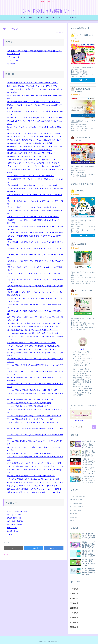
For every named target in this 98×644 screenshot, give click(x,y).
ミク (83, 349)
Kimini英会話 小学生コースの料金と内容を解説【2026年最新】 (30, 143)
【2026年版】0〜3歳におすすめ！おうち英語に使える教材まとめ (31, 160)
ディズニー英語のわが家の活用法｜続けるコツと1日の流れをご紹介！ (33, 390)
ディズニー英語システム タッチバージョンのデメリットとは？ (30, 419)
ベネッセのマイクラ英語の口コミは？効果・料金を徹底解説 (29, 453)
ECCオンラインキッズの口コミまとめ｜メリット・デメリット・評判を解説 (35, 137)
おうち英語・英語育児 (15, 521)
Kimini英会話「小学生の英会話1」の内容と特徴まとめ (27, 156)
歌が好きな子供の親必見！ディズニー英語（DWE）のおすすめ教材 (32, 486)
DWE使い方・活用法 (15, 515)
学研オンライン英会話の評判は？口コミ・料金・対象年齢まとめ (31, 476)
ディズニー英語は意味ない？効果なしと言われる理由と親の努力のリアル (34, 416)
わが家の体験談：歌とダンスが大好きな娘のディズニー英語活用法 (32, 343)
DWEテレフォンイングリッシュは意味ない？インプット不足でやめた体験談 (35, 118)
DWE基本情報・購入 (15, 518)
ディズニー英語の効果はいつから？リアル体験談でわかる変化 (30, 400)
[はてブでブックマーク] (54, 548)
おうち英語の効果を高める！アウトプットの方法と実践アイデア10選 (33, 327)
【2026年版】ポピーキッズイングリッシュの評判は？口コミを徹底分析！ (34, 163)
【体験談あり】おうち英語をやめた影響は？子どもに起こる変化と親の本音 (35, 233)
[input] (83, 427)
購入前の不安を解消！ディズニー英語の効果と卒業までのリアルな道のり (34, 492)
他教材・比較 (12, 528)
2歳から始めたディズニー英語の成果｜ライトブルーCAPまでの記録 (32, 86)
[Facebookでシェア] (34, 548)
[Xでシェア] (13, 548)
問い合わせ (11, 64)
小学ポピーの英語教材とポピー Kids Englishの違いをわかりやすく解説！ (34, 479)
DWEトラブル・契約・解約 (17, 511)
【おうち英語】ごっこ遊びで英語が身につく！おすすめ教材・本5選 (32, 185)
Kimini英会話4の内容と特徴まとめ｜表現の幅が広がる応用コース (31, 153)
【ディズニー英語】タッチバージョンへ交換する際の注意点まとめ (32, 207)
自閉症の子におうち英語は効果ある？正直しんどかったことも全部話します (35, 489)
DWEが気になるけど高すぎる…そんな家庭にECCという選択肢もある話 (34, 102)
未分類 (10, 534)
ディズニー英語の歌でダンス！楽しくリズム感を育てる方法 (29, 403)
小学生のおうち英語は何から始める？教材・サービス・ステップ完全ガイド (35, 482)
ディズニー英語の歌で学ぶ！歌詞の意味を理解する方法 (28, 406)
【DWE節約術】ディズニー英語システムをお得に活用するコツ (30, 176)
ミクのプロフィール (15, 60)
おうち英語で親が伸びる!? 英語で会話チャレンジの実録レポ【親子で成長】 (35, 323)
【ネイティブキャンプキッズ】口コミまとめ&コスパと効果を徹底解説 (33, 217)
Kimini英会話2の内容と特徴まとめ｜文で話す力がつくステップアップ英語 (34, 147)
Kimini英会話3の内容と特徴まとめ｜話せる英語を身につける (30, 150)
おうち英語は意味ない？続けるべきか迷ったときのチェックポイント (33, 330)
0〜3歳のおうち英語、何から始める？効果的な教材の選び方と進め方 (33, 83)
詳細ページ (83, 80)
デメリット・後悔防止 (15, 525)
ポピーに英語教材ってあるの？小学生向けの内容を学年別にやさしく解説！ (35, 463)
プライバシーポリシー (15, 57)
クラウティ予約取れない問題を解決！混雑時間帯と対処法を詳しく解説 (33, 346)
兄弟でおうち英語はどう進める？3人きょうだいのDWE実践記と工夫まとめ (35, 466)
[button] (94, 427)
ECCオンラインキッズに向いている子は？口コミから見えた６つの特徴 (34, 133)
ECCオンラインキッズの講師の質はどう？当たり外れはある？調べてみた (34, 140)
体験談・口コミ (13, 531)
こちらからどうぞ (76, 421)
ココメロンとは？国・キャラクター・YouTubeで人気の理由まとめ (32, 349)
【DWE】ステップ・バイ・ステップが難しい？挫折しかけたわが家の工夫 (35, 166)
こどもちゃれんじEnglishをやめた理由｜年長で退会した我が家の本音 (33, 333)
